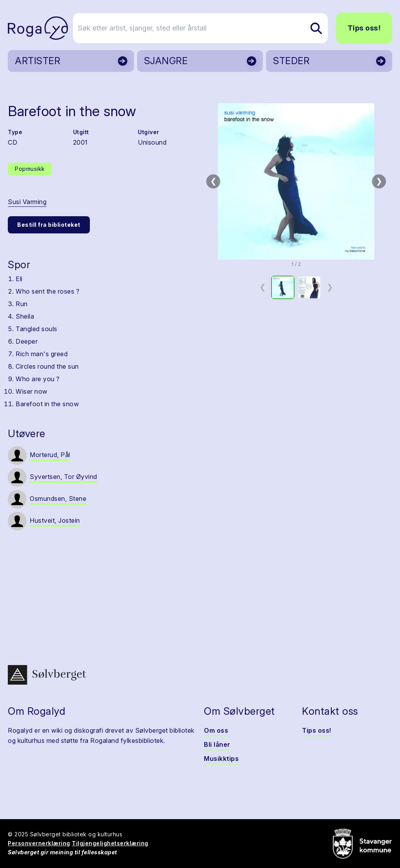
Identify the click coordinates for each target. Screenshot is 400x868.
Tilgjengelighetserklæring (110, 843)
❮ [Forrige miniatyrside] (263, 287)
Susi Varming (27, 202)
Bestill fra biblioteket (49, 225)
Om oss (216, 730)
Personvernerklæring (39, 843)
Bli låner (217, 744)
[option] (283, 287)
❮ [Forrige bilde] (213, 181)
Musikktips (221, 759)
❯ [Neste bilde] (379, 181)
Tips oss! (364, 28)
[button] (296, 181)
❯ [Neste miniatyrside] (330, 287)
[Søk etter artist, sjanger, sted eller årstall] (204, 28)
